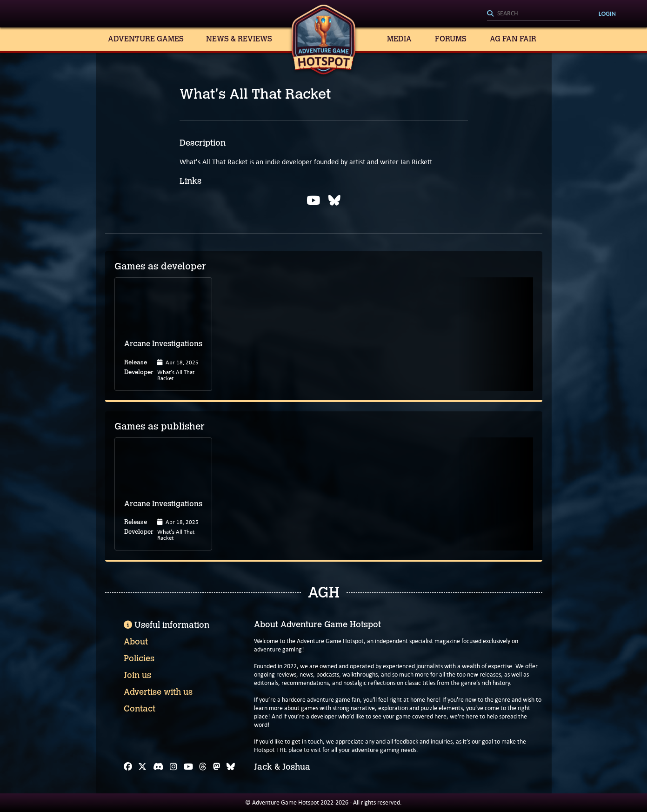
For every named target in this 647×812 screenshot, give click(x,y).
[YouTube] (188, 767)
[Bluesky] (231, 767)
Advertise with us (158, 692)
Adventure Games (146, 39)
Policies (139, 658)
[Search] (534, 14)
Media (399, 39)
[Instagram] (173, 767)
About (136, 642)
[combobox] (534, 14)
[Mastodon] (217, 767)
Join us (137, 675)
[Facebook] (128, 767)
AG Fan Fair (513, 39)
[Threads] (203, 767)
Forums (451, 39)
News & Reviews (239, 39)
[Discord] (158, 767)
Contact (140, 709)
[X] (142, 767)
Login (607, 14)
